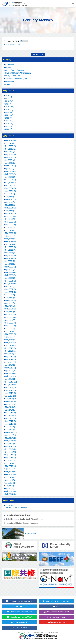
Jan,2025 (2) (10, 177)
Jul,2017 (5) (10, 427)
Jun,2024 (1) (10, 197)
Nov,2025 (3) (10, 149)
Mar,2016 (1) (10, 472)
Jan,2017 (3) (10, 444)
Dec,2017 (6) (10, 413)
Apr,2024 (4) (10, 202)
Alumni (8, 67)
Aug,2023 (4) (10, 225)
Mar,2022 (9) (10, 272)
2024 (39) (9, 124)
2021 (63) (9, 115)
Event (8, 84)
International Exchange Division (18, 515)
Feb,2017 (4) (10, 441)
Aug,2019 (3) (10, 359)
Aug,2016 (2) (10, 458)
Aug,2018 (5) (10, 393)
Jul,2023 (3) (10, 227)
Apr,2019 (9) (10, 371)
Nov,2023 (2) (10, 216)
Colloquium (24, 41)
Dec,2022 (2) (10, 247)
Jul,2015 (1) (10, 483)
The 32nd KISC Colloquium (15, 44)
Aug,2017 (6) (10, 424)
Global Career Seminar (15, 70)
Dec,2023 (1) (10, 213)
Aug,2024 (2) (10, 191)
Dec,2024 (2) (10, 180)
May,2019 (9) (10, 368)
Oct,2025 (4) (10, 152)
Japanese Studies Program (16, 79)
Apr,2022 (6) (10, 270)
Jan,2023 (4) (10, 244)
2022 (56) (9, 118)
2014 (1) (9, 96)
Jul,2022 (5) (10, 261)
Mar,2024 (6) (10, 205)
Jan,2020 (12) (11, 345)
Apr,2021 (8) (10, 303)
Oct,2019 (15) (11, 354)
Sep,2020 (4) (10, 323)
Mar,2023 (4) (10, 239)
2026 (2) (9, 129)
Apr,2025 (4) (10, 169)
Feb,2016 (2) (10, 474)
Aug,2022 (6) (10, 258)
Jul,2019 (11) (11, 362)
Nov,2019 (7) (10, 351)
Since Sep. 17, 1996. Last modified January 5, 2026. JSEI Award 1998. (38, 632)
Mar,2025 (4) (10, 171)
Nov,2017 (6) (10, 416)
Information (10, 81)
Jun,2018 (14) (11, 399)
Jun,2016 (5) (10, 463)
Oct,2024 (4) (10, 185)
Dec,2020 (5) (10, 315)
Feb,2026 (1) (10, 140)
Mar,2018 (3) (10, 407)
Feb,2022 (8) (10, 275)
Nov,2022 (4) (10, 250)
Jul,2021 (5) (10, 295)
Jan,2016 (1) (10, 477)
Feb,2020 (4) (10, 343)
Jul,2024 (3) (10, 194)
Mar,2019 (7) (10, 373)
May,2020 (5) (10, 334)
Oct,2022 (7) (10, 253)
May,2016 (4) (10, 466)
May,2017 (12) (11, 432)
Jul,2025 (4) (10, 160)
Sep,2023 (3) (10, 222)
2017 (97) (9, 104)
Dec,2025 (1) (10, 146)
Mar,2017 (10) (11, 438)
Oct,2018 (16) (11, 387)
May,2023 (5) (10, 233)
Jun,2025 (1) (10, 163)
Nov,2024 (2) (10, 183)
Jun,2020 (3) (10, 331)
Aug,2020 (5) (10, 326)
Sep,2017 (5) (10, 421)
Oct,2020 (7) (10, 320)
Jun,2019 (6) (10, 365)
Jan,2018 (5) (10, 410)
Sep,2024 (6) (10, 188)
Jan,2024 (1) (10, 211)
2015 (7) (9, 98)
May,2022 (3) (10, 267)
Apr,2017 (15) (11, 435)
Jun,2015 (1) (10, 486)
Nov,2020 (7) (10, 317)
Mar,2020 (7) (10, 340)
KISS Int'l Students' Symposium (18, 73)
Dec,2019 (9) (10, 348)
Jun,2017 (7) (10, 430)
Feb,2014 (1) (10, 494)
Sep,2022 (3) (10, 256)
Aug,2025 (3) (10, 157)
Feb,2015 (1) (10, 491)
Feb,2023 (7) (10, 241)
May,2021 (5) (10, 300)
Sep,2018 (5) (10, 390)
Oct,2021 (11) (11, 286)
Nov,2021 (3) (10, 284)
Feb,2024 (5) (10, 208)
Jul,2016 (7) (10, 460)
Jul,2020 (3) (10, 329)
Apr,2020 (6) (10, 337)
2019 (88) (9, 110)
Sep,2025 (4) (10, 155)
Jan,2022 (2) (10, 278)
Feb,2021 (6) (10, 309)
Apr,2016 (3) (10, 469)
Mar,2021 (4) (10, 306)
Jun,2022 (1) (10, 264)
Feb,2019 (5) (10, 376)
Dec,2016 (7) (10, 446)
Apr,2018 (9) (10, 404)
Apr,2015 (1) (10, 488)
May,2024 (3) (10, 199)
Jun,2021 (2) (10, 298)
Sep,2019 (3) (10, 357)
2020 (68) (9, 112)
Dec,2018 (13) (11, 382)
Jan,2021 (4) (10, 312)
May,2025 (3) (10, 166)
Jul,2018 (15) (11, 396)
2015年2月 (37, 55)
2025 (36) (9, 126)
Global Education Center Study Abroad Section (25, 519)
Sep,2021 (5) (10, 289)
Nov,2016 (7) (10, 449)
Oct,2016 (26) (11, 452)
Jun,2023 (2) (10, 230)
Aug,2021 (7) (10, 292)
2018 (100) (10, 107)
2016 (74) (9, 101)
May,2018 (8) (10, 401)
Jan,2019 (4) (10, 379)
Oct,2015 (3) (10, 480)
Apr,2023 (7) (10, 236)
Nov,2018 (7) (10, 385)
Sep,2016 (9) (10, 455)
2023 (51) (9, 121)
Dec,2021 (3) (10, 281)
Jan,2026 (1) (10, 143)
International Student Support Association (22, 523)
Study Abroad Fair (12, 76)
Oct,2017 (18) (11, 418)
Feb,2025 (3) (10, 174)
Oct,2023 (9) (10, 219)
